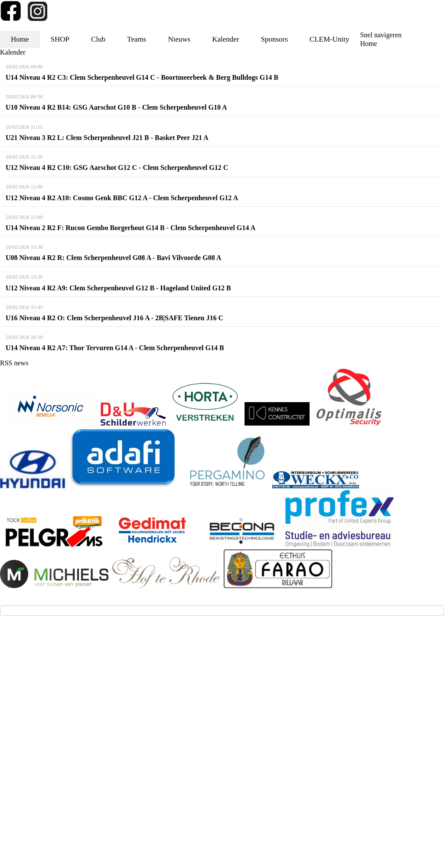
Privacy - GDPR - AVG (223, 778)
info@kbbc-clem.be (39, 696)
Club (98, 39)
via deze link (122, 711)
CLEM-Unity (330, 39)
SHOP (60, 39)
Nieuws (179, 39)
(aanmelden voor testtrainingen (56, 711)
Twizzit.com (255, 757)
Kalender (225, 39)
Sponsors (274, 39)
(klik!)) (151, 711)
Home (20, 39)
